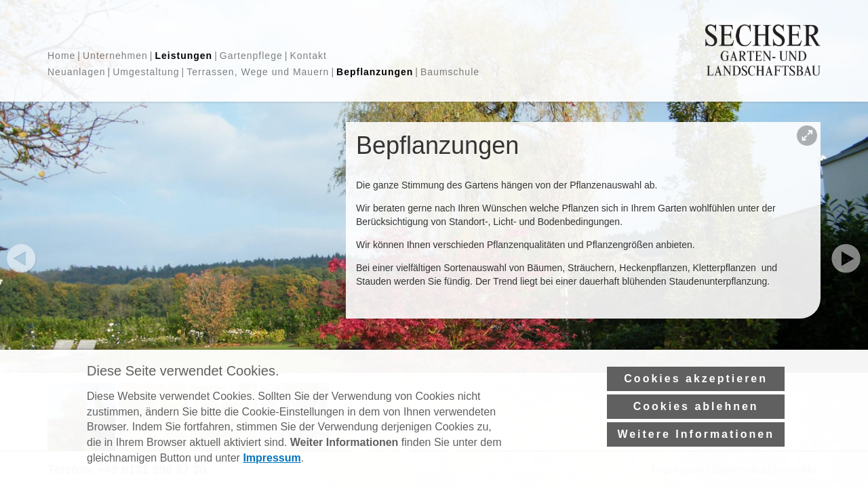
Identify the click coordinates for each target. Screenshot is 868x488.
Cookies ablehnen (696, 425)
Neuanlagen (77, 72)
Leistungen (183, 56)
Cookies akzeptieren (696, 398)
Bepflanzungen (375, 72)
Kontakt (308, 56)
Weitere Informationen (696, 453)
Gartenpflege (251, 56)
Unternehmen (115, 56)
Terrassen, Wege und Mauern (258, 72)
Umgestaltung (146, 72)
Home (61, 56)
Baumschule (450, 72)
